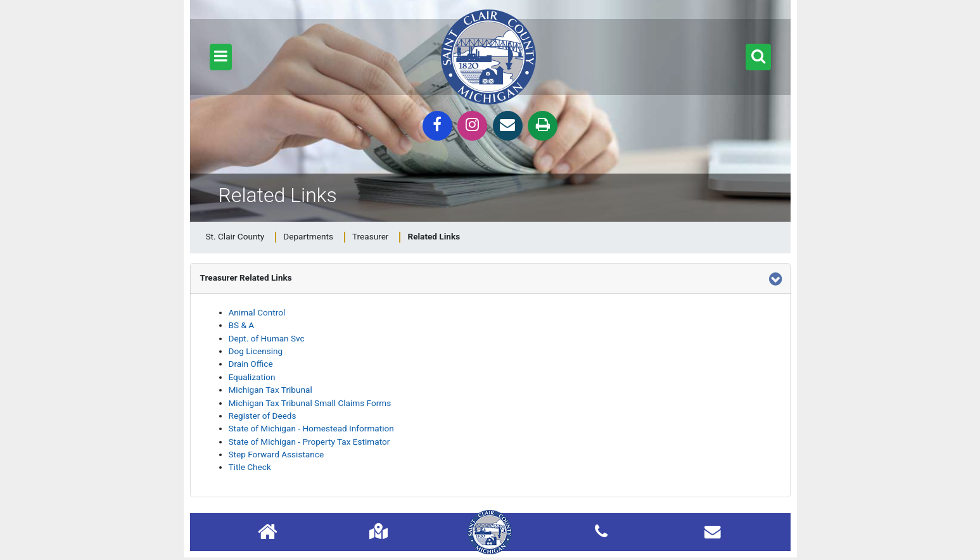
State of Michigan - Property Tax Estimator (309, 442)
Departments (308, 236)
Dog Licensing (256, 351)
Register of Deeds (263, 416)
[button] (221, 57)
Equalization (252, 377)
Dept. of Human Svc (267, 338)
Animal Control (257, 312)
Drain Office (251, 364)
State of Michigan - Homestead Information (311, 428)
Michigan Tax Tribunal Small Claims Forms (310, 403)
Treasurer (371, 236)
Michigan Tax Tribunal (270, 390)
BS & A (242, 325)
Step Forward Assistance (277, 454)
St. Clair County (235, 236)
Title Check (250, 467)
